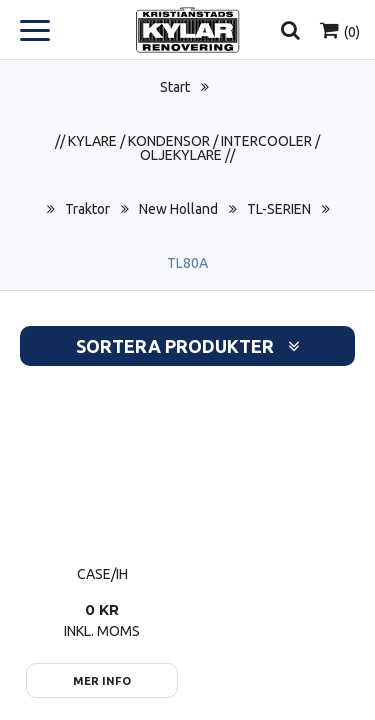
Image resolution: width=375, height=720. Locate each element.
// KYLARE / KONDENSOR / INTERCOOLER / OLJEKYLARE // (187, 148)
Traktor (87, 209)
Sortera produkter (188, 346)
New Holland (178, 209)
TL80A (187, 263)
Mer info (102, 681)
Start (175, 87)
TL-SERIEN (279, 209)
